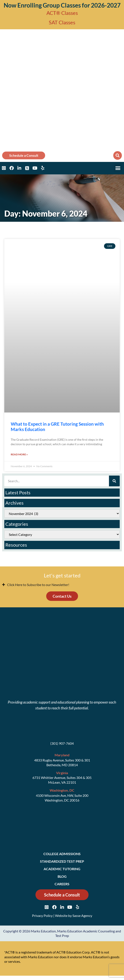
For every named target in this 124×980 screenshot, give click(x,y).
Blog (62, 876)
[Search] (114, 481)
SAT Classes (62, 22)
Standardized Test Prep (62, 861)
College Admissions (62, 854)
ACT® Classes (62, 13)
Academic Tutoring (62, 869)
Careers (62, 884)
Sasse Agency (82, 916)
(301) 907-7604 (62, 743)
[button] (118, 155)
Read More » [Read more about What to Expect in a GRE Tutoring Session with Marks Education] (19, 454)
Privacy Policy (42, 916)
